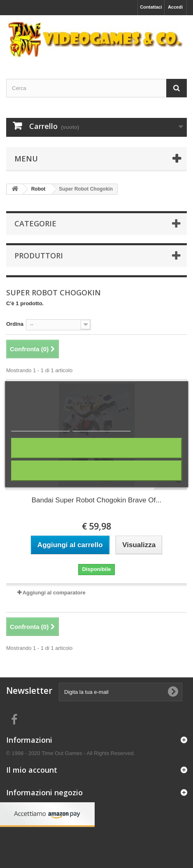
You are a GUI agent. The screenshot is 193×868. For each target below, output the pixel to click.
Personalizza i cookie (101, 427)
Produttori (39, 256)
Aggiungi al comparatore (54, 593)
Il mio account (32, 770)
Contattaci (151, 7)
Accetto (96, 471)
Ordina (15, 324)
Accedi (175, 7)
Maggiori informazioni (41, 427)
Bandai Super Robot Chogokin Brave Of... (97, 500)
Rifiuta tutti (97, 448)
